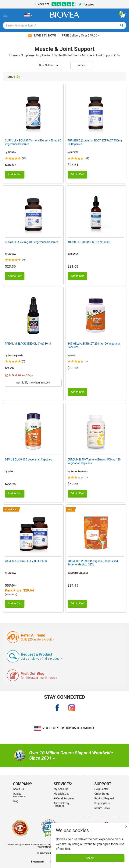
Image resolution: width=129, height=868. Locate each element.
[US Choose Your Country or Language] (28, 15)
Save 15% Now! (42, 35)
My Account (61, 789)
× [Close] (126, 826)
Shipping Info (102, 803)
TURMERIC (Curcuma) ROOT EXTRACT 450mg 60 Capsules (95, 142)
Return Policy (102, 808)
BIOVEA (12, 152)
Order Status (102, 794)
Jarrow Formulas (79, 471)
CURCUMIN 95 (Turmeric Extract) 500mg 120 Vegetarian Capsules (94, 461)
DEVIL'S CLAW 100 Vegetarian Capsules (28, 460)
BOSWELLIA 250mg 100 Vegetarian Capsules (32, 242)
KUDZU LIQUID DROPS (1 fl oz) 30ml (89, 242)
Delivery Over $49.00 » (81, 35)
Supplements (30, 55)
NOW (73, 356)
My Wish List (61, 794)
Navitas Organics (79, 573)
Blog (16, 801)
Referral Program (64, 798)
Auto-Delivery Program (62, 804)
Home (14, 55)
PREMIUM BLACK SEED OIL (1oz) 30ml (28, 344)
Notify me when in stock (33, 383)
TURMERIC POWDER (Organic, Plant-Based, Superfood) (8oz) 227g (93, 563)
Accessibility (37, 862)
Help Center (101, 789)
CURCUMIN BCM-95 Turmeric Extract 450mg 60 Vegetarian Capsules (33, 142)
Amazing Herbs (16, 356)
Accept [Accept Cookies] (90, 858)
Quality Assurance (19, 795)
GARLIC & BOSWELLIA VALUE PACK (26, 561)
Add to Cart (15, 174)
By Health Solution (66, 55)
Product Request (104, 798)
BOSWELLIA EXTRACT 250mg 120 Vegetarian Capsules (94, 345)
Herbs (47, 55)
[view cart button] (123, 15)
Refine (82, 65)
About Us (18, 789)
